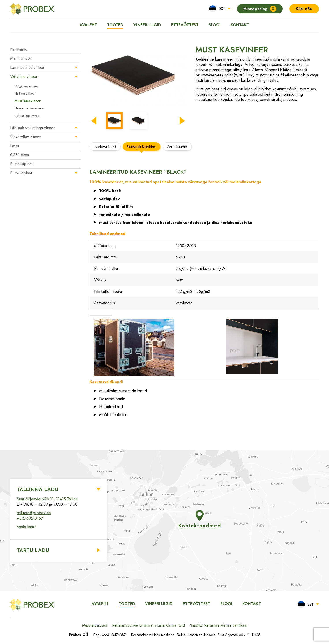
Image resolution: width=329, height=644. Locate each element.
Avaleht (88, 25)
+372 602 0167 (30, 518)
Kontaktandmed (200, 520)
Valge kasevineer (27, 86)
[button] (94, 121)
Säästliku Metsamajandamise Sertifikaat (219, 625)
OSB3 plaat (20, 155)
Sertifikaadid (177, 146)
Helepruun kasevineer (30, 108)
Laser (15, 146)
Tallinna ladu (38, 489)
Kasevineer (20, 49)
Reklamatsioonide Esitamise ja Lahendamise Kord (149, 625)
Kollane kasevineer (28, 116)
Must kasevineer (28, 101)
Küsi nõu (304, 9)
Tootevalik (105, 146)
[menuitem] (220, 9)
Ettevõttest (185, 25)
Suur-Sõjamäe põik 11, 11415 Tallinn (47, 499)
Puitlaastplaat (21, 164)
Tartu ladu (33, 550)
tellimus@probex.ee (34, 513)
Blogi (215, 25)
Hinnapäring (260, 9)
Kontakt (240, 25)
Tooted (115, 25)
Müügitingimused (95, 625)
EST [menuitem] (222, 9)
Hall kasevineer (25, 93)
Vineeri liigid (147, 25)
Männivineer (21, 58)
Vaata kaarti (27, 527)
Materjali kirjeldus (141, 146)
